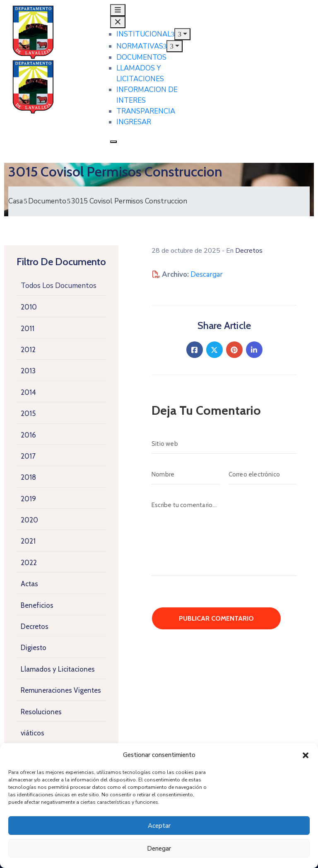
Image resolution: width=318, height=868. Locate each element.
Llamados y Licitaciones (58, 669)
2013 (28, 371)
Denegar (159, 849)
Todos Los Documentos (59, 286)
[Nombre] (186, 474)
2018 (28, 477)
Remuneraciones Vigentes (61, 690)
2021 (28, 541)
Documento (47, 201)
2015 (28, 413)
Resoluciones (41, 712)
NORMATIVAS (142, 46)
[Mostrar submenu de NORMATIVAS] (175, 46)
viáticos (33, 733)
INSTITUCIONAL (146, 34)
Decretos (35, 626)
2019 (28, 499)
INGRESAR (134, 122)
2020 (29, 520)
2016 (28, 435)
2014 (28, 392)
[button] (306, 755)
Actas (29, 584)
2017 (28, 456)
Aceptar (159, 826)
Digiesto (34, 648)
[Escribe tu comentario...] (224, 536)
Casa (16, 201)
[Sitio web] (224, 444)
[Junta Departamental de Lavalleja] (53, 47)
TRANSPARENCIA (146, 111)
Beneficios (37, 605)
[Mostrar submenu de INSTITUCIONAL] (182, 34)
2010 (29, 307)
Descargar (207, 274)
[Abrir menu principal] (118, 10)
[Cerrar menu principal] (118, 22)
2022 (29, 563)
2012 (28, 350)
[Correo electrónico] (263, 474)
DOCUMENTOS (141, 57)
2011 (28, 329)
